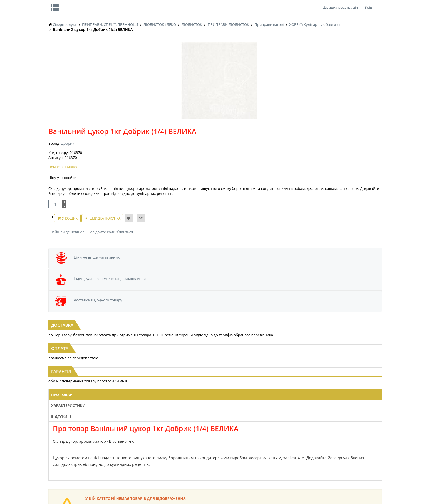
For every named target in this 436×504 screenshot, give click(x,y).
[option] (104, 134)
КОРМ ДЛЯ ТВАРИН (157, 453)
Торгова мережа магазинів (215, 326)
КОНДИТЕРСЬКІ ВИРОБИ (162, 438)
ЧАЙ (52, 448)
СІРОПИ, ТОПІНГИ (156, 443)
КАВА (53, 453)
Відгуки (87, 4)
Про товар (141, 241)
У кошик (211, 160)
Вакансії (114, 4)
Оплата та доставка (168, 58)
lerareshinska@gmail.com (94, 491)
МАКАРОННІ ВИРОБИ (159, 459)
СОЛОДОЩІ (244, 427)
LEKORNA (103, 427)
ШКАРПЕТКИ (292, 443)
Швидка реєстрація (340, 4)
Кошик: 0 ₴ (348, 59)
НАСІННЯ (102, 432)
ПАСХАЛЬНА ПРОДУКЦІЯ (208, 448)
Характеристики (174, 241)
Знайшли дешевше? (186, 171)
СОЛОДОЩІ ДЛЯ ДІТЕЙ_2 (255, 432)
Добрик (187, 94)
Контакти (142, 4)
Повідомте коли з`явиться (230, 171)
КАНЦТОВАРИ (293, 438)
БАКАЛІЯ (55, 459)
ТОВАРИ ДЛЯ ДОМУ (251, 448)
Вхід (368, 4)
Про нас (61, 4)
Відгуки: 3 (206, 241)
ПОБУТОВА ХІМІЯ (295, 448)
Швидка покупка (246, 160)
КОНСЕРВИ (151, 448)
